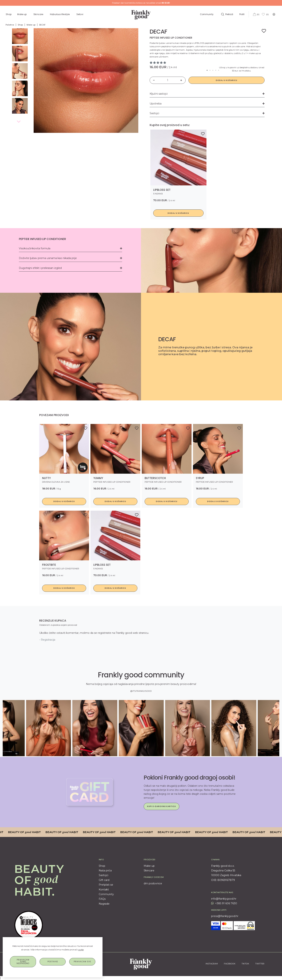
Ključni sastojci (207, 94)
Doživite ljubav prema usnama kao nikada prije (70, 258)
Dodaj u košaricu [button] (178, 213)
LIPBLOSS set (162, 190)
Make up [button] (22, 14)
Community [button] (207, 14)
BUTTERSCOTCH (155, 478)
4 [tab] (216, 70)
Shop (9, 14)
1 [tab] (207, 70)
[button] (227, 14)
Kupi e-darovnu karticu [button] (162, 806)
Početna (10, 25)
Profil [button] (242, 14)
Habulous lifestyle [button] (60, 14)
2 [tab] (210, 70)
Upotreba (207, 104)
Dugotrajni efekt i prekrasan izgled (70, 268)
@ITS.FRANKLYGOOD (141, 691)
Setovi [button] (80, 14)
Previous (18, 122)
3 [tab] (213, 70)
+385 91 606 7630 (224, 903)
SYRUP (200, 478)
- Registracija (47, 640)
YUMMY (98, 478)
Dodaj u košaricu (227, 80)
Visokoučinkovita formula (70, 248)
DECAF (42, 25)
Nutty (46, 478)
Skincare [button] (39, 14)
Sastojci (207, 113)
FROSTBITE (49, 565)
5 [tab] (219, 70)
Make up (31, 25)
